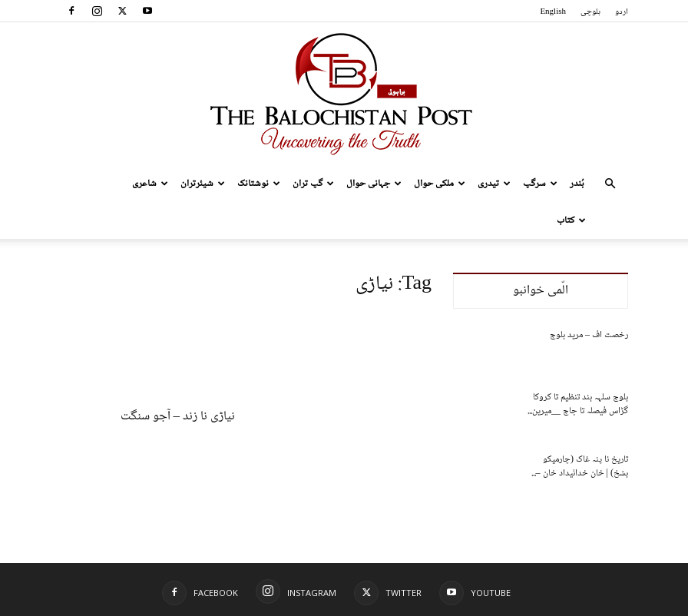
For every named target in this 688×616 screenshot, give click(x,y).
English (553, 12)
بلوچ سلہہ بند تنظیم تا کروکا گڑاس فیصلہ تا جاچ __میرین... (578, 404)
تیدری (494, 184)
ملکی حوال (440, 184)
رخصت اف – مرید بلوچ (589, 335)
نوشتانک (259, 184)
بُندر (577, 184)
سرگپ (540, 184)
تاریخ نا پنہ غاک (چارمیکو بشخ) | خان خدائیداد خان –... (580, 467)
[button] (610, 184)
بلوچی (590, 12)
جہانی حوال (374, 184)
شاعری (150, 184)
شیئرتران (203, 184)
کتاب (571, 220)
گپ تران (313, 184)
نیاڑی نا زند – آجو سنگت (178, 417)
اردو (622, 12)
